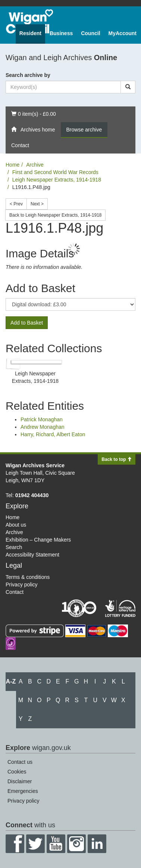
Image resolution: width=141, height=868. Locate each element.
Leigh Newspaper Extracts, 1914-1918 (57, 180)
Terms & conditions (28, 577)
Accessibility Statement (32, 555)
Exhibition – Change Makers (38, 540)
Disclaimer (20, 781)
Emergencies (23, 791)
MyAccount (123, 33)
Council (90, 33)
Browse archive (84, 130)
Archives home (33, 130)
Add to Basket (27, 323)
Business (61, 33)
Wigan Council (29, 21)
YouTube (56, 844)
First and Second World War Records (55, 172)
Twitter (35, 844)
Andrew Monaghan (43, 427)
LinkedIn (97, 844)
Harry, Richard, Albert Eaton (53, 434)
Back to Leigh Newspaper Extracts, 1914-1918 (55, 215)
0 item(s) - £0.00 (33, 113)
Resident (30, 33)
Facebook (15, 844)
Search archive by (28, 75)
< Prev (16, 204)
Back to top (117, 459)
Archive (35, 165)
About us (16, 525)
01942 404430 (32, 495)
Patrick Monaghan (42, 419)
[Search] (128, 87)
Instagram (76, 844)
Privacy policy (22, 585)
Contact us (20, 762)
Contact (20, 145)
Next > (37, 204)
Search (14, 547)
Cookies (17, 772)
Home (12, 165)
